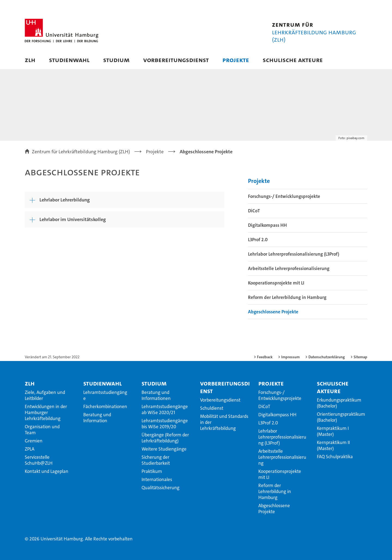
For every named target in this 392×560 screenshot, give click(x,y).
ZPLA (30, 449)
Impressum (290, 357)
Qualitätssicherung (160, 488)
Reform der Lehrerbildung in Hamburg (287, 297)
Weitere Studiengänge (164, 449)
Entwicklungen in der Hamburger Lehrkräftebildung (46, 412)
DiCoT (254, 211)
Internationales (157, 479)
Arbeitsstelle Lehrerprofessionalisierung (289, 268)
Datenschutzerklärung (327, 357)
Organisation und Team (42, 430)
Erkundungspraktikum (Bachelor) (339, 403)
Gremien (34, 441)
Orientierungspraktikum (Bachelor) (341, 417)
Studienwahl (69, 60)
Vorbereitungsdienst (176, 60)
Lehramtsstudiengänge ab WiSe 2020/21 (165, 409)
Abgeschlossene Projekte (273, 312)
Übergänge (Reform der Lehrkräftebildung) (165, 438)
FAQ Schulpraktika (335, 457)
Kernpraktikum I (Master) (333, 431)
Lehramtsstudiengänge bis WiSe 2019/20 (165, 424)
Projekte (236, 60)
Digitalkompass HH (267, 225)
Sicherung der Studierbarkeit (156, 460)
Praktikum (152, 471)
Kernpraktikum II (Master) (333, 445)
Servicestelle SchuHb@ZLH (39, 460)
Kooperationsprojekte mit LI (276, 283)
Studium (116, 60)
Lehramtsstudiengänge (105, 395)
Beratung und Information (97, 418)
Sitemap (360, 357)
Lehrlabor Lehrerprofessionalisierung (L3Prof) (294, 254)
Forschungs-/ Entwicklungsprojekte (284, 196)
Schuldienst (212, 408)
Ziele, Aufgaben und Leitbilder (45, 395)
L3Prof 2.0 (258, 240)
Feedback (265, 357)
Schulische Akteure (293, 60)
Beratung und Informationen (156, 395)
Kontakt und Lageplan (47, 471)
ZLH (30, 60)
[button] (358, 60)
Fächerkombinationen (105, 406)
